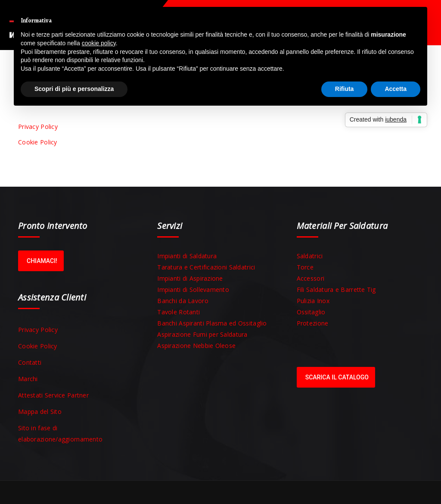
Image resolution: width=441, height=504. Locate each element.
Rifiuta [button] (345, 89)
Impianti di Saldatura (187, 256)
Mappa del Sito (40, 412)
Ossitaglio (311, 312)
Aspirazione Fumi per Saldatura (202, 334)
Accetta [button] (396, 89)
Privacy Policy (38, 127)
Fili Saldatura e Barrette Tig (336, 290)
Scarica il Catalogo (337, 377)
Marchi (28, 379)
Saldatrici (310, 256)
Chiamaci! (42, 261)
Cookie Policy (38, 142)
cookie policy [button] (99, 43)
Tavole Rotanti (179, 312)
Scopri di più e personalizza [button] (74, 89)
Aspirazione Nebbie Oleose (196, 346)
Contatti (30, 362)
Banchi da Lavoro (183, 301)
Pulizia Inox (313, 301)
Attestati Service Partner (53, 395)
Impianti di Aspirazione (190, 278)
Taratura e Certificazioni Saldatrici (206, 267)
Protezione (313, 323)
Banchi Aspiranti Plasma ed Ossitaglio (212, 323)
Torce (305, 267)
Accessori (311, 278)
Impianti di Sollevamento (193, 290)
